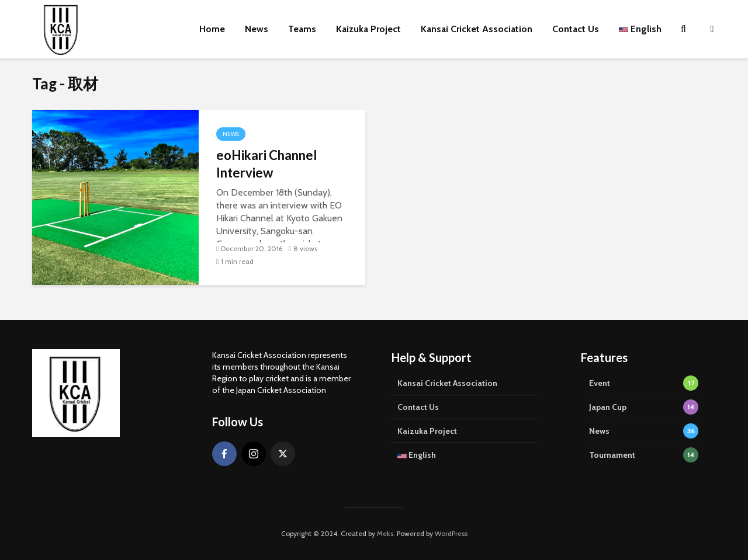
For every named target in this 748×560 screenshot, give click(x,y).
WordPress (451, 533)
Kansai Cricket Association (477, 29)
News (257, 29)
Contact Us (576, 29)
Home (212, 29)
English (640, 29)
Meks (385, 533)
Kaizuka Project (368, 29)
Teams (302, 29)
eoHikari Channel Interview (266, 164)
